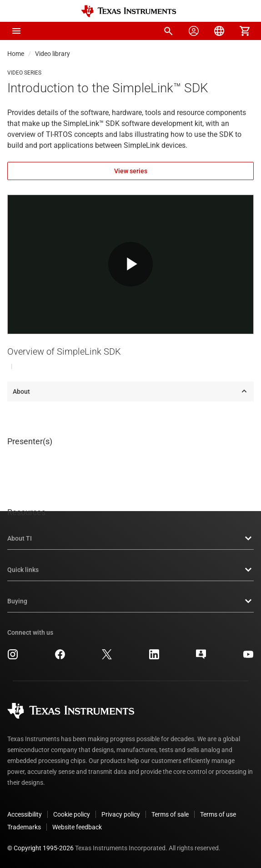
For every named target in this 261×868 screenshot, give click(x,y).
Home (16, 54)
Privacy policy (121, 814)
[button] (16, 31)
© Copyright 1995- (40, 848)
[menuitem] (168, 31)
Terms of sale (170, 814)
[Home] (129, 11)
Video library (53, 54)
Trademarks (24, 827)
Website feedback (77, 827)
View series (131, 171)
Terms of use (218, 814)
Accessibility (25, 814)
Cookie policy (72, 814)
